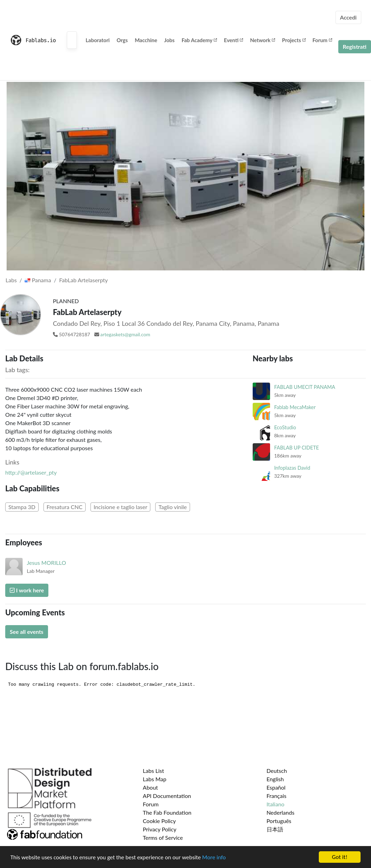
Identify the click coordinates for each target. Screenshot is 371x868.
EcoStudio (285, 427)
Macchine (146, 40)
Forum (322, 40)
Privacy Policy (160, 829)
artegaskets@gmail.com (125, 334)
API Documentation (167, 796)
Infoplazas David (292, 468)
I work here (27, 590)
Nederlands (281, 812)
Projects (294, 40)
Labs (11, 280)
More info (214, 858)
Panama (38, 280)
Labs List (153, 771)
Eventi (233, 40)
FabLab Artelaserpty (84, 280)
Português (279, 821)
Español (276, 787)
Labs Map (155, 779)
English (275, 779)
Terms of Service (163, 838)
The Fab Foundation (167, 812)
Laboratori (98, 40)
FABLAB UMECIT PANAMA (305, 387)
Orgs (122, 40)
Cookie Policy (159, 821)
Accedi (348, 17)
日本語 (275, 829)
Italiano (276, 804)
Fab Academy (199, 40)
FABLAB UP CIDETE (297, 448)
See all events (27, 632)
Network (262, 40)
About (150, 787)
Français (277, 796)
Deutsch (277, 771)
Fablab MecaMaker (295, 407)
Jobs (169, 40)
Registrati (355, 47)
